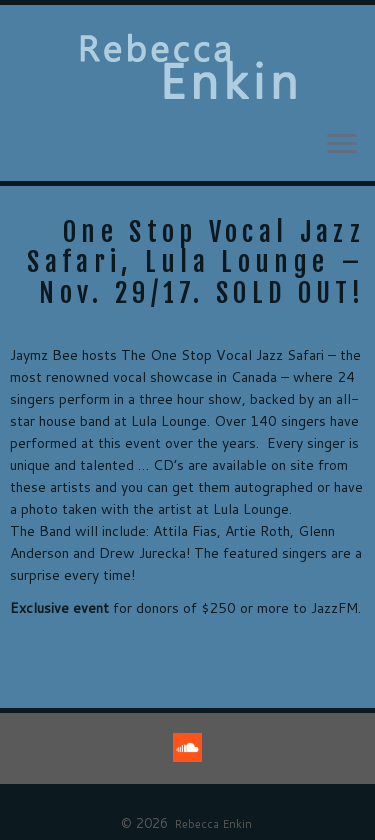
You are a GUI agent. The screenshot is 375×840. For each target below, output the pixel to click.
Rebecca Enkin (213, 824)
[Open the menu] (342, 145)
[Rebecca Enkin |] (187, 67)
